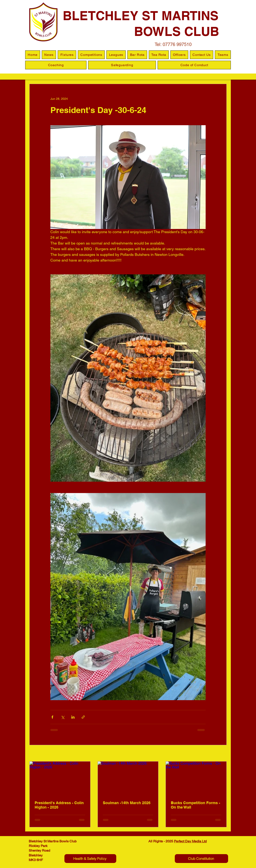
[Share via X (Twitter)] (63, 717)
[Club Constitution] (201, 859)
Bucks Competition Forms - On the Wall (195, 805)
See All (222, 754)
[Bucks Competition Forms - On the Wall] (196, 779)
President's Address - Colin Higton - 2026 (59, 805)
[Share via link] (83, 717)
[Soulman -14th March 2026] (128, 779)
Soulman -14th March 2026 (127, 803)
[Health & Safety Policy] (90, 859)
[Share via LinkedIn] (73, 717)
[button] (116, 55)
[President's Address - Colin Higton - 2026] (60, 779)
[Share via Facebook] (52, 717)
